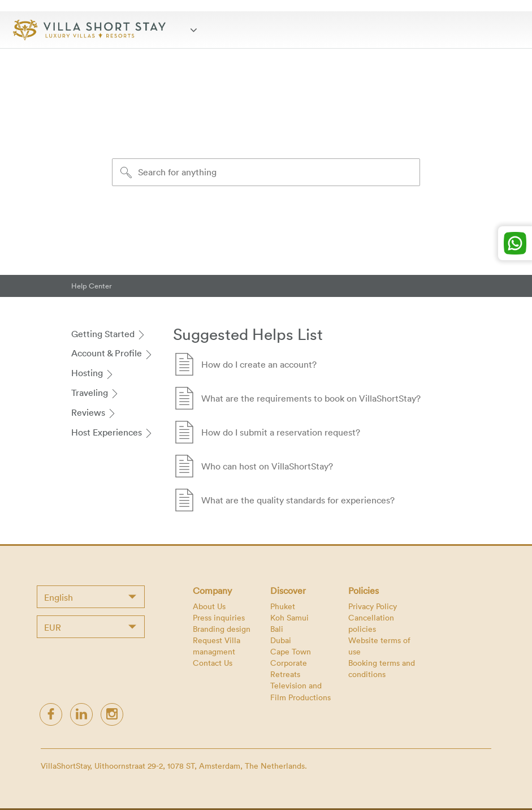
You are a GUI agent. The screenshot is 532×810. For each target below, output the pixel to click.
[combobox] (91, 597)
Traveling (95, 393)
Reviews (94, 412)
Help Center (92, 286)
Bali (277, 629)
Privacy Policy (373, 606)
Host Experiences (112, 432)
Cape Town (291, 651)
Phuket (283, 606)
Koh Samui (289, 617)
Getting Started (109, 334)
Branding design (222, 629)
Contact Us (213, 663)
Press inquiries (219, 617)
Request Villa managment (217, 646)
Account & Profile (112, 353)
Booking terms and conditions (382, 668)
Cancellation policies (371, 623)
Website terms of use (379, 646)
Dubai (281, 640)
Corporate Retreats (289, 668)
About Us (209, 606)
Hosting (93, 373)
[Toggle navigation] (196, 30)
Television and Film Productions (300, 691)
